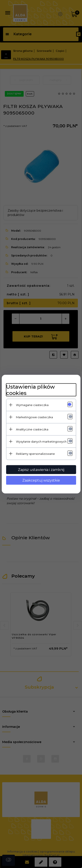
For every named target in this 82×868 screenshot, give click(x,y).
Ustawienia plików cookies (31, 390)
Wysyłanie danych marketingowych (41, 441)
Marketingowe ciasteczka (34, 417)
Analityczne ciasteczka (32, 429)
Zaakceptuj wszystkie (41, 480)
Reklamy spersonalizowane (35, 453)
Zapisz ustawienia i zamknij (41, 469)
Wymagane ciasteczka (32, 405)
